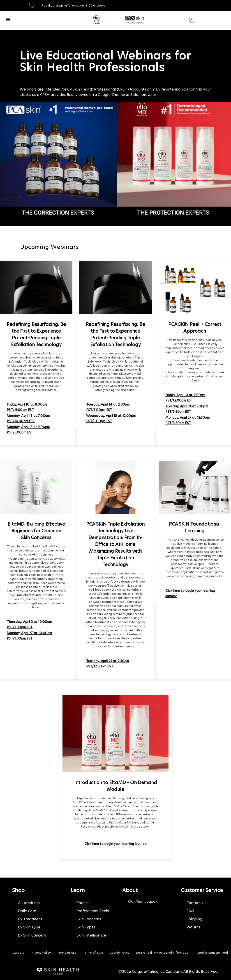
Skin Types (86, 927)
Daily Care (27, 911)
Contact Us (196, 903)
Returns (193, 927)
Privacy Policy (41, 953)
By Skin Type (29, 927)
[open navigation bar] (8, 20)
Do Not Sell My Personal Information (163, 953)
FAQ (190, 911)
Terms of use (67, 953)
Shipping (194, 919)
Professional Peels (93, 911)
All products (29, 903)
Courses (83, 903)
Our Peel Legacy (143, 902)
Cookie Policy (119, 953)
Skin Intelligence (91, 935)
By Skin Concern (32, 935)
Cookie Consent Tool (212, 953)
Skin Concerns (89, 919)
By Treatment (30, 919)
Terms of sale (93, 953)
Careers (18, 953)
